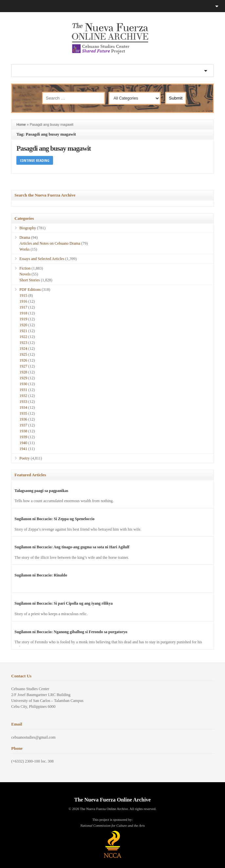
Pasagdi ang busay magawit (54, 148)
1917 (23, 307)
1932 (23, 396)
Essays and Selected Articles (42, 259)
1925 (23, 354)
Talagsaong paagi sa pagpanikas (41, 491)
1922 (23, 337)
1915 (23, 295)
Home (21, 124)
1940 (23, 443)
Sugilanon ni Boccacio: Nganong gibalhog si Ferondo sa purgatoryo (71, 632)
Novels (25, 274)
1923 (23, 343)
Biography (28, 228)
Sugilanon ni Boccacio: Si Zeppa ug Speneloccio (54, 519)
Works (24, 249)
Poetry (24, 458)
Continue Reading (35, 160)
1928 (23, 372)
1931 (23, 390)
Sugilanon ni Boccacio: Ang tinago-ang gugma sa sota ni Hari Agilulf (72, 547)
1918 (23, 313)
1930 (23, 384)
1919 (23, 319)
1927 (23, 366)
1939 (23, 437)
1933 (23, 402)
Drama (25, 237)
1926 (23, 360)
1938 (23, 431)
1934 (23, 407)
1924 (23, 349)
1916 (23, 301)
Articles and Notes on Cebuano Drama (50, 243)
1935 (23, 413)
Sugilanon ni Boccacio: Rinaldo (41, 575)
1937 (23, 425)
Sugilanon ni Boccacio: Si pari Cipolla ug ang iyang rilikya (64, 603)
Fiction (25, 268)
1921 (23, 331)
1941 (23, 449)
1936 (23, 419)
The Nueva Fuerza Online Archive (112, 800)
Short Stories (29, 280)
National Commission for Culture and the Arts (112, 826)
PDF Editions (30, 290)
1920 (23, 325)
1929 (23, 378)
